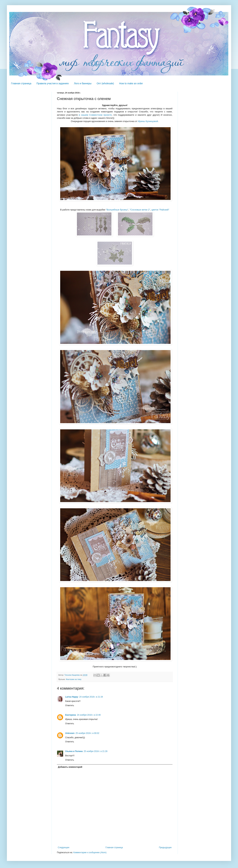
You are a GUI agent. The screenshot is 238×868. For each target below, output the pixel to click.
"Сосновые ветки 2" (140, 210)
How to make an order (131, 83)
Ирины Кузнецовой (148, 121)
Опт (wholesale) (105, 83)
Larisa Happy (72, 697)
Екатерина (71, 715)
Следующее (64, 847)
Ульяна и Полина (74, 751)
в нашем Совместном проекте (95, 115)
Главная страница (21, 83)
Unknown (70, 733)
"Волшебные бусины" (117, 210)
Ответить (70, 705)
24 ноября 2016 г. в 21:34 (91, 697)
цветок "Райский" (160, 210)
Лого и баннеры (83, 83)
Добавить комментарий (70, 767)
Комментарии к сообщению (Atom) (90, 852)
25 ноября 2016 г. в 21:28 (95, 751)
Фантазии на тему (74, 679)
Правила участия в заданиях (53, 83)
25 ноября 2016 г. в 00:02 (87, 733)
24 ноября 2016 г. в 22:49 (89, 715)
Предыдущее (165, 847)
